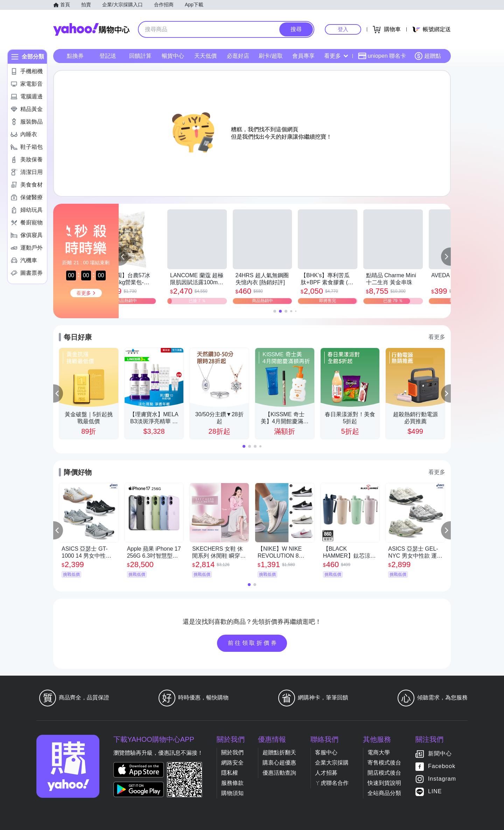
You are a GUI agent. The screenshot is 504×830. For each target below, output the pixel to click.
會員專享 (303, 56)
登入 (343, 29)
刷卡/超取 (271, 56)
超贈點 (428, 56)
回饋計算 (140, 56)
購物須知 (232, 793)
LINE (435, 791)
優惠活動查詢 (279, 773)
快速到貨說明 (384, 783)
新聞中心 (440, 754)
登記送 (108, 56)
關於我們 (232, 752)
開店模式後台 (384, 773)
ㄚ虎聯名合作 (332, 783)
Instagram (442, 779)
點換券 (75, 56)
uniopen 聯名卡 (382, 56)
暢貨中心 (173, 56)
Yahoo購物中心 (91, 29)
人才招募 (326, 773)
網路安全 (232, 763)
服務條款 (232, 783)
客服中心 (326, 752)
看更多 (336, 56)
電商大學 (379, 752)
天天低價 (205, 56)
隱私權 (230, 773)
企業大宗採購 (332, 763)
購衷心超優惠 (279, 763)
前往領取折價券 (253, 643)
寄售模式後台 (384, 763)
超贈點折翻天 (279, 752)
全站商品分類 (384, 793)
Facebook (442, 766)
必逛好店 (238, 56)
